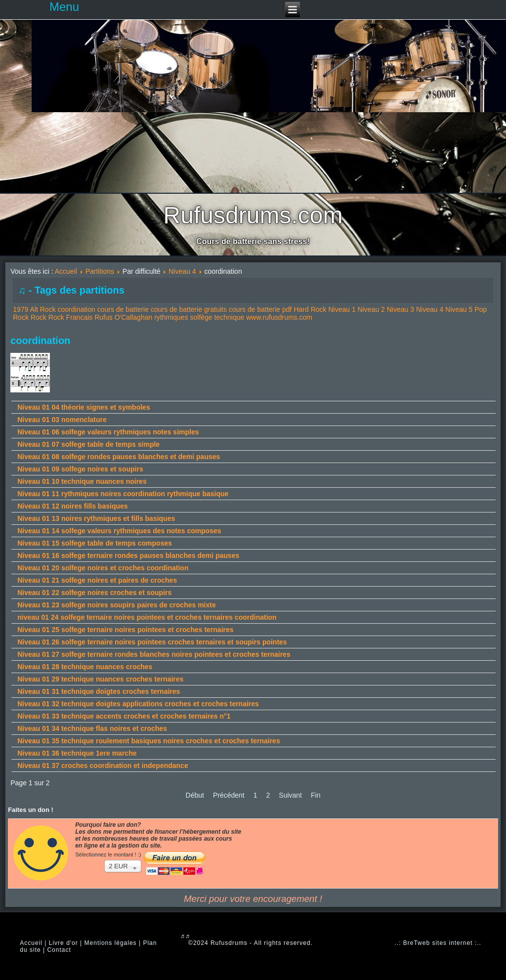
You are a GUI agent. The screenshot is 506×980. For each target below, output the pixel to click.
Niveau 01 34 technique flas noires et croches (92, 728)
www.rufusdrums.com (279, 317)
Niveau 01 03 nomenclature (62, 420)
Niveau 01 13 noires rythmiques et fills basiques (96, 518)
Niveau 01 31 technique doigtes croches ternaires (99, 691)
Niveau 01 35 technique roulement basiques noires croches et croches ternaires (148, 741)
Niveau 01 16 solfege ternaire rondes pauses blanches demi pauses (128, 555)
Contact (59, 950)
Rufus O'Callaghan (123, 317)
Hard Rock (310, 309)
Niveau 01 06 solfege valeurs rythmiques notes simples (108, 432)
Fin (316, 795)
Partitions (100, 271)
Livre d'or (63, 943)
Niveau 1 (342, 309)
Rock (39, 317)
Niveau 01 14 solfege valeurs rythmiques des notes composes (119, 531)
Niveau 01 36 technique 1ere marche (77, 753)
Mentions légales (111, 943)
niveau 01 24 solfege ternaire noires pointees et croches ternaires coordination (147, 617)
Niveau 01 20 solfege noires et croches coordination (103, 568)
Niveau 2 (371, 309)
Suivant (290, 795)
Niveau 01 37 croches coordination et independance (103, 766)
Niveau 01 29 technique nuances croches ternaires (100, 679)
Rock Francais (70, 317)
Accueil (66, 271)
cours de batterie (123, 309)
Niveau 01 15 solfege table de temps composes (95, 543)
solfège (201, 317)
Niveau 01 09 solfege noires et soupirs (80, 469)
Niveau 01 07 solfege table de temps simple (88, 444)
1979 (21, 309)
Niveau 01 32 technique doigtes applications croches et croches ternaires (138, 704)
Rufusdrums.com (253, 215)
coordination (77, 309)
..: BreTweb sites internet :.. (438, 943)
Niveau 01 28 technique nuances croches (85, 667)
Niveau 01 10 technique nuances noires (82, 481)
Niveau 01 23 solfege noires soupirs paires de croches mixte (117, 605)
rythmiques (171, 317)
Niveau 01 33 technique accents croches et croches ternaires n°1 (124, 716)
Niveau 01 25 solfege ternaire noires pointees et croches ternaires (125, 630)
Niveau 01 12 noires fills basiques (72, 506)
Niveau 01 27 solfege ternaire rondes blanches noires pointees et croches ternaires (154, 654)
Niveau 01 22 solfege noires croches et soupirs (94, 593)
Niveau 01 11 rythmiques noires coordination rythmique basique (123, 494)
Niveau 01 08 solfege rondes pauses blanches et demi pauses (119, 457)
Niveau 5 (459, 309)
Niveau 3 (401, 309)
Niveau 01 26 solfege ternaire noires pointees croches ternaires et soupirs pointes (152, 642)
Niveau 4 (182, 271)
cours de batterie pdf (260, 309)
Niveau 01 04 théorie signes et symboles (84, 407)
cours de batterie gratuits (189, 309)
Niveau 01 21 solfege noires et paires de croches (97, 580)
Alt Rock (43, 309)
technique (230, 317)
